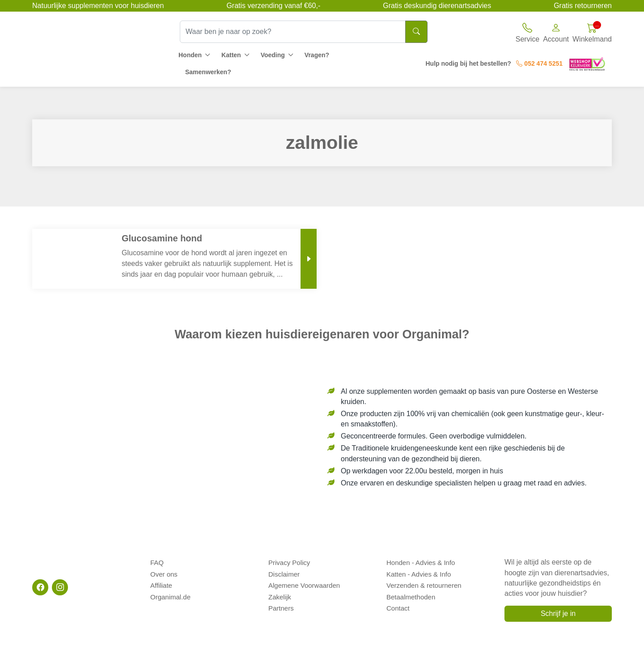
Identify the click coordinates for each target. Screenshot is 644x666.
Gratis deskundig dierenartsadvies (437, 6)
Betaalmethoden (411, 592)
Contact (398, 602)
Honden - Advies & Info (421, 562)
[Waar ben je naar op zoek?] (293, 32)
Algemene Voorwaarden (304, 582)
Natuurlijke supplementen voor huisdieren (98, 6)
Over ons (164, 572)
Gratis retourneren (583, 6)
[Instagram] (60, 587)
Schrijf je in (558, 613)
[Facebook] (40, 587)
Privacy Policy (289, 562)
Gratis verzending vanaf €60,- (273, 6)
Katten (231, 55)
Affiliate (161, 582)
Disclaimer (284, 572)
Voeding (273, 55)
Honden (190, 55)
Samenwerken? (208, 72)
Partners (281, 602)
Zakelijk (280, 592)
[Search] (416, 32)
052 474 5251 (539, 63)
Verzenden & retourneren (424, 582)
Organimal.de (170, 592)
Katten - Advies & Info (419, 572)
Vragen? (317, 55)
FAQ (157, 562)
